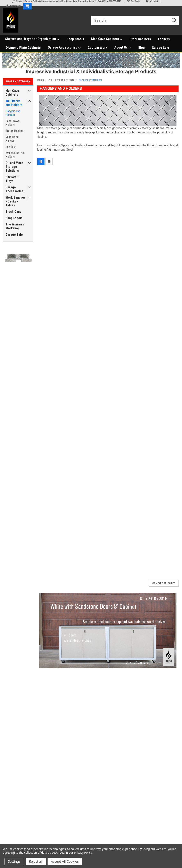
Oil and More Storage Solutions (14, 167)
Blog (142, 48)
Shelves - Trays (12, 179)
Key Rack (11, 147)
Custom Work (97, 48)
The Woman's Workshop (15, 226)
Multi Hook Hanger (12, 139)
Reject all (36, 861)
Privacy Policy (83, 853)
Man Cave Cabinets (107, 39)
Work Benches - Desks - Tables (16, 201)
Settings (14, 861)
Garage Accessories (64, 48)
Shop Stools (75, 39)
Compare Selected (164, 583)
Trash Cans (13, 212)
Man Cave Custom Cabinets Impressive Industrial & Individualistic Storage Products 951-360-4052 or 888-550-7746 (66, 1)
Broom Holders (14, 131)
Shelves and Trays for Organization (32, 39)
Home (41, 80)
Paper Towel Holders (13, 123)
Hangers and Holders (13, 113)
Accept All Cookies (65, 861)
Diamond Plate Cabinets (23, 48)
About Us (123, 48)
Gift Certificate (133, 1)
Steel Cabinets (140, 39)
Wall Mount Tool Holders (15, 155)
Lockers (164, 39)
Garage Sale (160, 48)
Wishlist (152, 1)
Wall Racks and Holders (14, 103)
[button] (108, 630)
